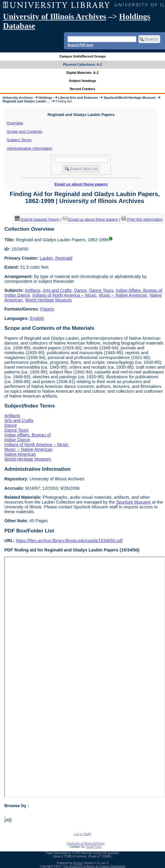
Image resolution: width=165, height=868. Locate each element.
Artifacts (33, 290)
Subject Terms (19, 140)
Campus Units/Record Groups (82, 56)
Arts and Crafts (57, 290)
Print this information (142, 219)
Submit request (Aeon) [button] (37, 219)
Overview (15, 123)
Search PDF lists (80, 45)
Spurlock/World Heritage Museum (129, 98)
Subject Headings (82, 81)
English (37, 318)
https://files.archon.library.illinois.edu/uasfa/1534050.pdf (69, 541)
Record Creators (82, 89)
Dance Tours (101, 290)
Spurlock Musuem (133, 502)
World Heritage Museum (48, 300)
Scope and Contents (25, 131)
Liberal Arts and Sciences (78, 98)
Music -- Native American (123, 295)
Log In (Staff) (83, 834)
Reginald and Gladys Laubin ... (26, 101)
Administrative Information (30, 148)
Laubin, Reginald (56, 258)
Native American (20, 454)
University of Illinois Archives (55, 17)
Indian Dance (17, 295)
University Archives (17, 98)
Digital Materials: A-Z (82, 73)
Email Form (94, 847)
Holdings (46, 98)
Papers (47, 309)
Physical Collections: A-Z (82, 64)
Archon (78, 863)
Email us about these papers (81, 184)
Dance (81, 290)
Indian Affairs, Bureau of (139, 290)
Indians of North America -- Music (64, 295)
